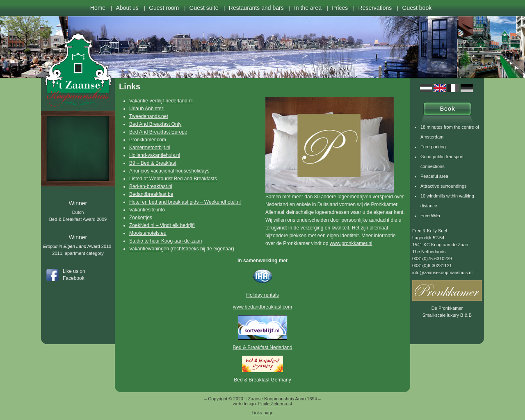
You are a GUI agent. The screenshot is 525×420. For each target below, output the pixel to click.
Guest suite (204, 8)
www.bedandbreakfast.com (262, 307)
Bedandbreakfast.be (151, 194)
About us (127, 8)
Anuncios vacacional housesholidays (169, 171)
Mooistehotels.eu (148, 233)
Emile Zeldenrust (275, 404)
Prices (340, 8)
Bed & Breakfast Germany (262, 380)
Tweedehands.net (149, 116)
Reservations (375, 8)
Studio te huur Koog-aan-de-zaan (165, 241)
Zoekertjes (141, 218)
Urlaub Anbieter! (147, 109)
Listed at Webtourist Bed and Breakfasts (173, 179)
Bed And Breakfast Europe (158, 132)
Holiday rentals (262, 295)
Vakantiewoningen (149, 249)
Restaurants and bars (256, 8)
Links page (262, 413)
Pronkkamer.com (148, 140)
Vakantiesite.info (147, 210)
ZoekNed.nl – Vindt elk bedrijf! (162, 225)
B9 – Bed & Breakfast (153, 163)
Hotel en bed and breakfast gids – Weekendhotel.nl (185, 202)
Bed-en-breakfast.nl (151, 186)
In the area (308, 8)
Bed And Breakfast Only (155, 124)
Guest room (164, 8)
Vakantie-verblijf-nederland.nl (161, 101)
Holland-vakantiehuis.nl (155, 155)
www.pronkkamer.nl (351, 243)
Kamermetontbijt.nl (150, 148)
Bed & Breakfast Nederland (262, 347)
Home (98, 8)
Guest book (417, 8)
